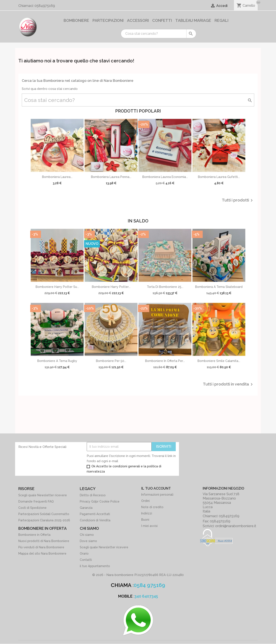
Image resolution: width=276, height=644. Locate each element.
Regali (221, 20)
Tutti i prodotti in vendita (229, 384)
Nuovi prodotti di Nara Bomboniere (44, 541)
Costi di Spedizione (32, 508)
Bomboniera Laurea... (57, 177)
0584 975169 (149, 585)
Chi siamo (87, 535)
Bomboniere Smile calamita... (219, 361)
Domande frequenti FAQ (36, 501)
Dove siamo (88, 541)
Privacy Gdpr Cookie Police (100, 501)
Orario (84, 554)
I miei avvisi (149, 526)
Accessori (138, 20)
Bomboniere (76, 20)
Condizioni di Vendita (95, 520)
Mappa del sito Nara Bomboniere (42, 554)
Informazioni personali (157, 495)
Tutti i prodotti (238, 200)
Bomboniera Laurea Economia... (165, 177)
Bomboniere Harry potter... (111, 287)
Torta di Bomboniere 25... (165, 287)
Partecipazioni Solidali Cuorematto (44, 514)
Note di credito (152, 507)
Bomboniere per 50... (111, 361)
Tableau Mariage (193, 20)
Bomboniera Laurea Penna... (111, 177)
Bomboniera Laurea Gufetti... (219, 177)
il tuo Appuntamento (95, 566)
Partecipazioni (108, 20)
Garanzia (86, 508)
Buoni (145, 520)
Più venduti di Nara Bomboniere (41, 547)
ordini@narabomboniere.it (236, 526)
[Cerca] (158, 34)
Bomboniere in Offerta (34, 535)
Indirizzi (147, 513)
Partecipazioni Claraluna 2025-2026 (44, 520)
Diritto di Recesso (93, 495)
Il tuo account (156, 488)
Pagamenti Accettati (95, 514)
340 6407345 (146, 596)
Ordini (145, 501)
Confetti (162, 20)
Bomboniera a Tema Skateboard (219, 287)
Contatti (86, 560)
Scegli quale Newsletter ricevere (43, 495)
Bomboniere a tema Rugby (57, 361)
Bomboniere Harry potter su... (57, 287)
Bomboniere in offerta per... (165, 361)
